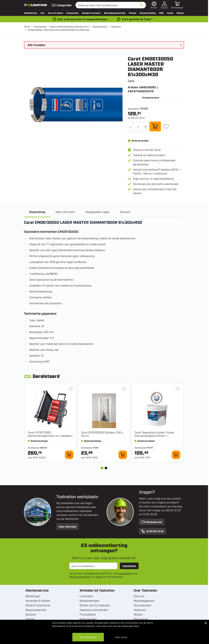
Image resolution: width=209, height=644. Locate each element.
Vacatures (140, 610)
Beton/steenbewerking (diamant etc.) (70, 26)
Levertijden (86, 596)
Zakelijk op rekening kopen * (150, 155)
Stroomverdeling (148, 13)
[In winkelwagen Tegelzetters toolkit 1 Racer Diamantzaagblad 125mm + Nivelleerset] (176, 455)
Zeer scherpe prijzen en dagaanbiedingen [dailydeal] (82, 19)
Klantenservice (152, 522)
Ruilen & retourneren (38, 606)
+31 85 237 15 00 (153, 532)
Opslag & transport (91, 13)
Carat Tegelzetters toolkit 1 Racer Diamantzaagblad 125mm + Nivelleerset (154, 436)
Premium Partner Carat (147, 150)
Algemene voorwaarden (94, 610)
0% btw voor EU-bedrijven (95, 606)
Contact (30, 619)
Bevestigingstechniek (115, 13)
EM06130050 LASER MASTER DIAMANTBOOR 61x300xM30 (59, 30)
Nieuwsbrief (141, 619)
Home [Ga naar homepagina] (27, 26)
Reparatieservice (36, 610)
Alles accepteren (88, 637)
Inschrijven (129, 566)
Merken (180, 13)
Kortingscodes (88, 619)
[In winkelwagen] (155, 126)
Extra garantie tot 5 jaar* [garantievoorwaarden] (137, 19)
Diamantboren (100, 26)
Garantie (31, 615)
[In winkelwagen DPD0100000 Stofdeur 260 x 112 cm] (123, 455)
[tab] (102, 469)
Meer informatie (68, 527)
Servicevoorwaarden (80, 577)
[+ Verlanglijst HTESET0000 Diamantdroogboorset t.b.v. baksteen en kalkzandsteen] (71, 389)
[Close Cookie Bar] (206, 623)
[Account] (164, 5)
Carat (131, 81)
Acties (170, 13)
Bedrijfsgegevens (144, 601)
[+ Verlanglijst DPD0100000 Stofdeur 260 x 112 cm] (124, 389)
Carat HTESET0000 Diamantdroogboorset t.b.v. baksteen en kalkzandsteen (50, 436)
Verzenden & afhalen (38, 601)
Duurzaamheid (142, 606)
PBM (161, 13)
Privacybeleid (124, 574)
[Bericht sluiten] (181, 45)
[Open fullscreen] (73, 105)
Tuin (42, 13)
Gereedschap (30, 13)
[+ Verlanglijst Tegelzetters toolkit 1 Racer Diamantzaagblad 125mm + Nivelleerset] (178, 389)
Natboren (116, 26)
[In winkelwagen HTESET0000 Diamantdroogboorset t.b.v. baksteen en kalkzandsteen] (69, 455)
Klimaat (132, 13)
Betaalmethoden (89, 601)
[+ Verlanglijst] (166, 127)
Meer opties (121, 637)
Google (99, 577)
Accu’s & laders (56, 13)
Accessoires (72, 13)
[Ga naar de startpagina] (36, 5)
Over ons (139, 596)
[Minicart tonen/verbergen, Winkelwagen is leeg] (177, 5)
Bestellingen (33, 596)
